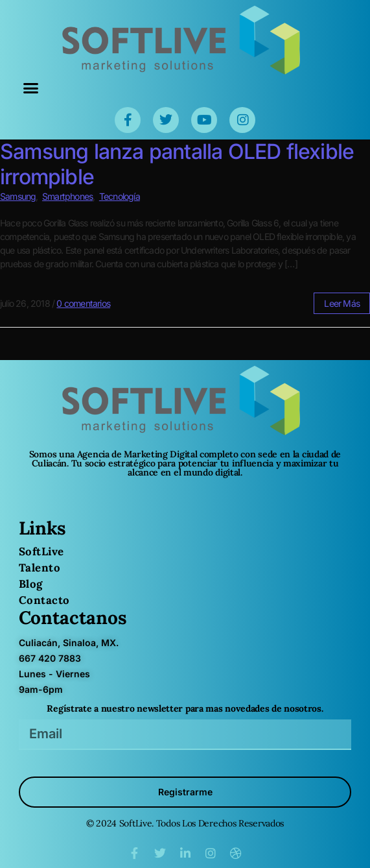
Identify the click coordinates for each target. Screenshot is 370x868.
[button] (31, 88)
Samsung (18, 196)
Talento (40, 568)
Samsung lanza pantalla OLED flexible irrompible (177, 164)
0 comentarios (83, 303)
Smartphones (67, 196)
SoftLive (41, 551)
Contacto (44, 600)
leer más (342, 303)
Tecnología (120, 196)
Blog (31, 584)
